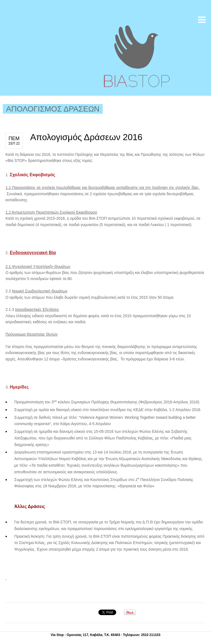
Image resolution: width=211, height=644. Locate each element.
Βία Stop (136, 56)
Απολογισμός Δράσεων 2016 (86, 137)
